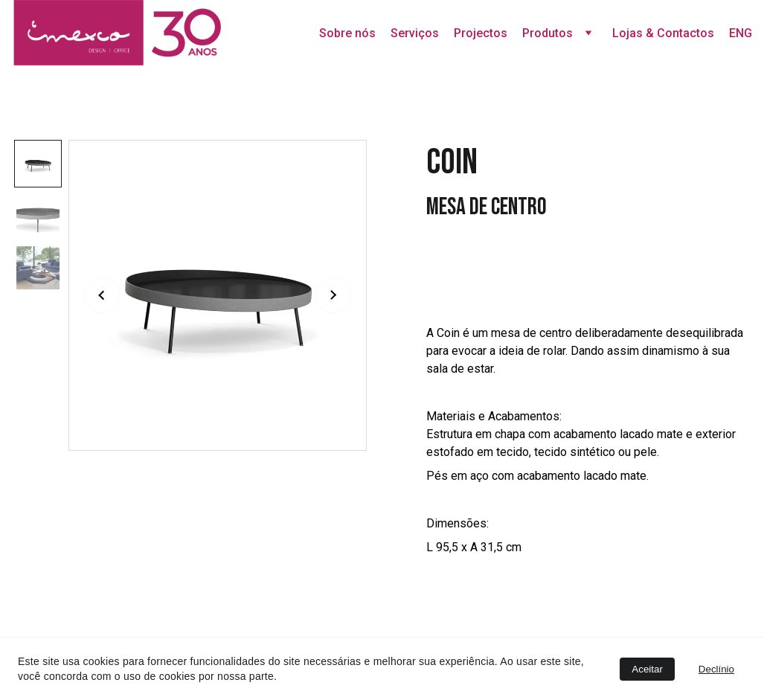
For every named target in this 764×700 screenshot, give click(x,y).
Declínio (716, 669)
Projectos (481, 33)
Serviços (415, 33)
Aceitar (647, 669)
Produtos (548, 33)
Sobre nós (347, 33)
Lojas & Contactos (663, 33)
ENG (741, 33)
